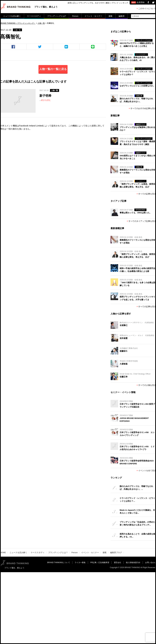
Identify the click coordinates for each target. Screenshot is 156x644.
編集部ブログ (141, 124)
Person (75, 16)
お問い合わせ (151, 563)
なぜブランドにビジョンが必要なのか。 (137, 86)
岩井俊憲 (124, 338)
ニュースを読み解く (12, 16)
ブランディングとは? (56, 16)
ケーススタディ (34, 16)
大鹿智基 (124, 364)
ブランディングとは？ (144, 40)
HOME (3, 552)
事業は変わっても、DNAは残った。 (136, 213)
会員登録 (138, 2)
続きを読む (46, 100)
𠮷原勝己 (124, 325)
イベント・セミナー (93, 16)
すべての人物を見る (146, 385)
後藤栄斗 (124, 351)
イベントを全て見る (146, 471)
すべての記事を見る (146, 194)
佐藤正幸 (124, 377)
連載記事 (139, 96)
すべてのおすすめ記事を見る (143, 108)
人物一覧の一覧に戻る (53, 69)
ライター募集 (80, 563)
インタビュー (141, 181)
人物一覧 (17, 30)
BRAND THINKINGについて (59, 563)
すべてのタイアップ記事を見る (142, 221)
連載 (110, 16)
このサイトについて (146, 9)
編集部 (122, 16)
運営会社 (118, 563)
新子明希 (45, 96)
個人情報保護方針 (133, 563)
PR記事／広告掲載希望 (100, 563)
